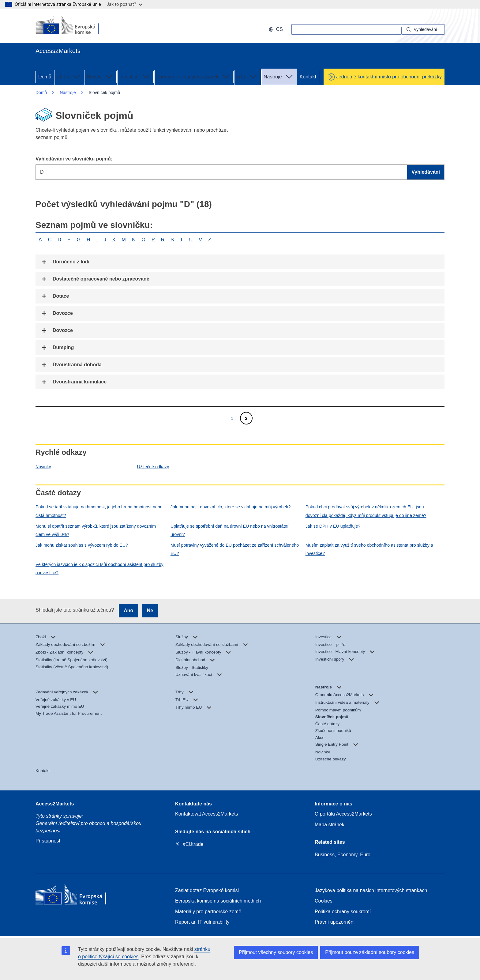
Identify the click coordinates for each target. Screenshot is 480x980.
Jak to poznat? (124, 4)
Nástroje (279, 76)
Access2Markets (55, 804)
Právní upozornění (335, 922)
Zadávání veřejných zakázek (194, 76)
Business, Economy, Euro (343, 855)
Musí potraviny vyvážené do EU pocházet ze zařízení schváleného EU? (235, 549)
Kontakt (308, 77)
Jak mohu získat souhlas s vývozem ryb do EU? (82, 545)
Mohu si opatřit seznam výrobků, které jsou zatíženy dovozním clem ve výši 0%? (96, 530)
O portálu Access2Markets (343, 814)
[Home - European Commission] (80, 896)
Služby (100, 76)
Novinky (43, 467)
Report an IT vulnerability (202, 922)
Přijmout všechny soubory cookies (276, 952)
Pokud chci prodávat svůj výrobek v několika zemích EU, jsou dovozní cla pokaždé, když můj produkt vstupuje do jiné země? (366, 511)
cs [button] (276, 29)
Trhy (247, 76)
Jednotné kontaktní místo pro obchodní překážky (389, 77)
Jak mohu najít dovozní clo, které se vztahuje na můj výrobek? (231, 507)
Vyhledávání (426, 172)
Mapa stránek (330, 825)
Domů (45, 77)
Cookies (324, 901)
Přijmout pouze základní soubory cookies (370, 952)
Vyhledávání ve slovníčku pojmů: (74, 159)
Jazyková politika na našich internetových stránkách (371, 890)
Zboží (69, 76)
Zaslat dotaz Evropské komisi (207, 890)
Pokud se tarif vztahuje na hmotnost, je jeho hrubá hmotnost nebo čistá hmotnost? (99, 511)
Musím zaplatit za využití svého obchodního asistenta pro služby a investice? (369, 549)
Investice (135, 76)
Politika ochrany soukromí (343, 912)
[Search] (423, 29)
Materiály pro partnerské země (208, 912)
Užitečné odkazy (153, 467)
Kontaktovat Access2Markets (206, 814)
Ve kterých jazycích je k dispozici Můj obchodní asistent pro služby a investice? (99, 569)
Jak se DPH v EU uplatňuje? (333, 526)
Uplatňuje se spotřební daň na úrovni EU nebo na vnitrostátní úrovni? (229, 530)
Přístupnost (48, 841)
